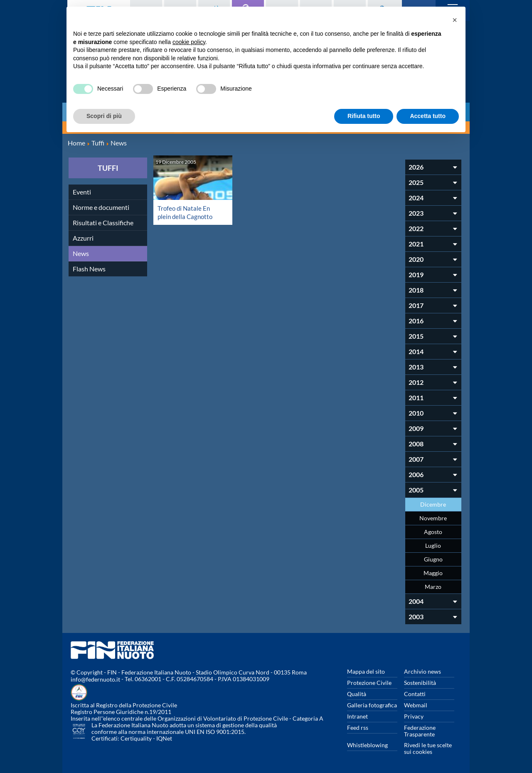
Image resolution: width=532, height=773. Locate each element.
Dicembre (433, 503)
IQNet (164, 738)
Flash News (89, 268)
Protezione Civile (369, 682)
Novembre (433, 517)
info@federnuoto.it (95, 679)
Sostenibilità (420, 682)
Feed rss (358, 727)
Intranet (357, 715)
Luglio (433, 545)
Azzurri (83, 237)
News (81, 252)
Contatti (415, 693)
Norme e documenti (101, 206)
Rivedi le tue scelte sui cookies (428, 747)
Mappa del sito (366, 671)
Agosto (433, 531)
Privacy (414, 715)
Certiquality (136, 738)
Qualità (357, 693)
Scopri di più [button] (104, 116)
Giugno (433, 558)
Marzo (433, 586)
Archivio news (422, 671)
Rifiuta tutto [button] (364, 116)
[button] (455, 20)
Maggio (433, 572)
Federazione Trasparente (420, 730)
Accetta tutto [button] (428, 116)
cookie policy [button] (189, 42)
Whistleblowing (367, 744)
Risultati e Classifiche (103, 222)
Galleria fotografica (372, 704)
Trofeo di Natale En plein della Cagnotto (186, 211)
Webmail (416, 704)
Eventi (82, 191)
